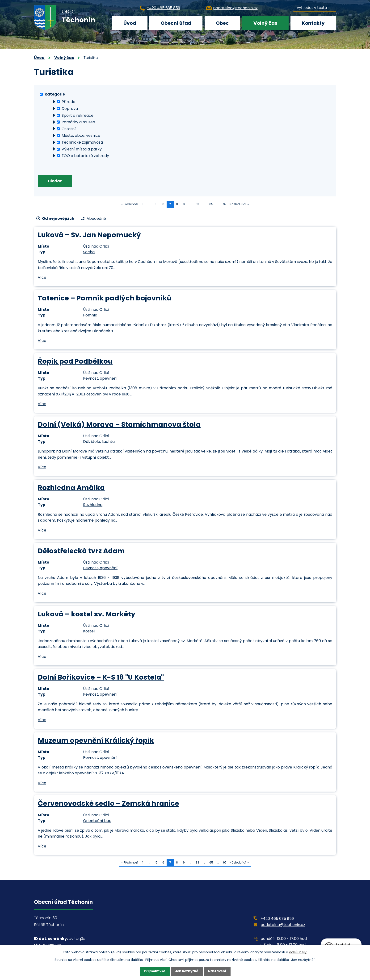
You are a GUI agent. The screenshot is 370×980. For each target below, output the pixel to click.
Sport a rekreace (78, 115)
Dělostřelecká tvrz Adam (81, 552)
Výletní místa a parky (82, 149)
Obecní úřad (176, 23)
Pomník (90, 316)
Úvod (130, 23)
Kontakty (313, 23)
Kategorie (55, 94)
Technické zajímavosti (82, 142)
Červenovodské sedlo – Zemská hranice (108, 804)
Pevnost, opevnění (100, 379)
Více (42, 278)
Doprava (70, 109)
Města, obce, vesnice (81, 135)
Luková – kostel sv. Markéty (86, 615)
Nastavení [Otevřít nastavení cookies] (219, 971)
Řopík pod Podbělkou (75, 362)
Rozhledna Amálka (71, 488)
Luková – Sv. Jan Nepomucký (89, 236)
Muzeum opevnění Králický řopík (96, 741)
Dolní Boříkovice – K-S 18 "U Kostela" (101, 678)
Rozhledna (93, 506)
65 (211, 205)
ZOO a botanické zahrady (85, 156)
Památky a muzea (78, 122)
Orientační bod (97, 821)
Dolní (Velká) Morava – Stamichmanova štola (119, 425)
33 (198, 205)
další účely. (298, 952)
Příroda (68, 102)
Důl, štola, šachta (99, 442)
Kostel (89, 632)
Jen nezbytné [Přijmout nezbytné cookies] (187, 971)
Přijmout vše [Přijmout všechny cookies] (153, 971)
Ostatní (69, 129)
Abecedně (96, 219)
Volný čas (265, 23)
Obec (222, 23)
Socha (89, 253)
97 (225, 205)
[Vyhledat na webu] (315, 7)
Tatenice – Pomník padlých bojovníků (105, 299)
